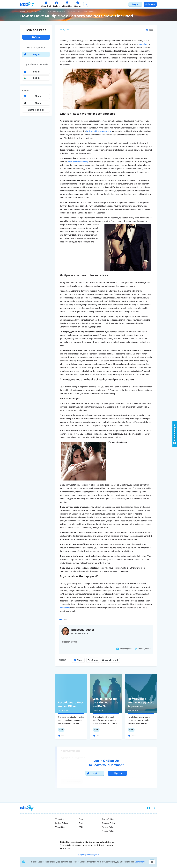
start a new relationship (78, 162)
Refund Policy (108, 831)
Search (82, 819)
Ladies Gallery (62, 823)
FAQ (81, 827)
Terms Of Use (108, 819)
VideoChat (60, 819)
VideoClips (60, 827)
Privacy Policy (108, 827)
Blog (81, 823)
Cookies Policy (109, 823)
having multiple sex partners (98, 131)
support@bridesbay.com (89, 855)
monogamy (144, 44)
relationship (65, 608)
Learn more (140, 862)
